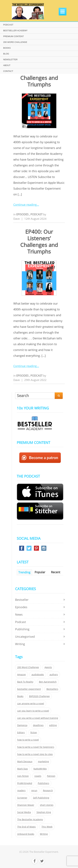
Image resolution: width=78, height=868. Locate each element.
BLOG (6, 54)
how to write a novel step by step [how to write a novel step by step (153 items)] (35, 754)
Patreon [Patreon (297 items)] (51, 776)
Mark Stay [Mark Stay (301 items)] (23, 769)
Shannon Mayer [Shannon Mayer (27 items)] (26, 805)
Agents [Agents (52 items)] (48, 667)
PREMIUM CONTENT (14, 36)
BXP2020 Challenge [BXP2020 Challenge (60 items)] (39, 696)
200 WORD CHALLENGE (15, 42)
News (19, 614)
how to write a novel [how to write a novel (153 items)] (28, 740)
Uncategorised (25, 637)
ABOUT (7, 65)
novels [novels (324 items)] (38, 776)
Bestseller (22, 600)
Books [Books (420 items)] (20, 696)
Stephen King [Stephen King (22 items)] (44, 812)
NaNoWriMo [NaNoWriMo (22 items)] (40, 769)
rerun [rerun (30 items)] (34, 791)
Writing (20, 644)
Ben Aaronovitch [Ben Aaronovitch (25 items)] (48, 682)
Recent (56, 572)
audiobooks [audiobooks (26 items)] (38, 675)
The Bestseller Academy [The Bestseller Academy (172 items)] (30, 820)
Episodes (23, 214)
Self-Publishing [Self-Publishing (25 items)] (41, 798)
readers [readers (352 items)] (21, 791)
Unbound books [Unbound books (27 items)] (26, 834)
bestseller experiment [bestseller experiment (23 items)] (29, 689)
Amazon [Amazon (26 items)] (22, 675)
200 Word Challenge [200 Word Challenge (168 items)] (28, 667)
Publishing (22, 629)
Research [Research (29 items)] (48, 791)
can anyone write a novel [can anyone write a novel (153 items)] (31, 704)
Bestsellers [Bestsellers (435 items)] (52, 689)
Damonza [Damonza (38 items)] (22, 725)
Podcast (37, 214)
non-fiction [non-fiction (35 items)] (23, 776)
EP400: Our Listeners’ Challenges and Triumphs (39, 242)
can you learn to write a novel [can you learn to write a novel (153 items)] (33, 711)
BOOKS (7, 48)
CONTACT (8, 71)
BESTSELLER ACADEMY (15, 31)
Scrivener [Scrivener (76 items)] (22, 798)
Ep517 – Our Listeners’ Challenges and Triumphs (39, 74)
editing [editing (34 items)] (53, 725)
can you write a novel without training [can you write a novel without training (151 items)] (38, 718)
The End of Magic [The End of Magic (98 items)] (27, 827)
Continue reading (25, 205)
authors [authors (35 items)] (54, 675)
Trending (24, 572)
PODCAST (8, 25)
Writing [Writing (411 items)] (44, 834)
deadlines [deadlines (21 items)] (38, 725)
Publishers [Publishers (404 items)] (44, 783)
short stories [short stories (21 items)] (47, 805)
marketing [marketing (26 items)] (43, 762)
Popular (40, 572)
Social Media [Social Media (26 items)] (24, 812)
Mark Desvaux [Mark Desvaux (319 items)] (25, 762)
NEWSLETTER (10, 60)
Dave (17, 219)
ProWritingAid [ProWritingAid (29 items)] (25, 783)
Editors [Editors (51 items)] (21, 733)
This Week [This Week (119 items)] (47, 827)
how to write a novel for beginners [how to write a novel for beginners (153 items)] (36, 747)
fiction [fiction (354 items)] (34, 733)
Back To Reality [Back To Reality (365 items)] (25, 682)
